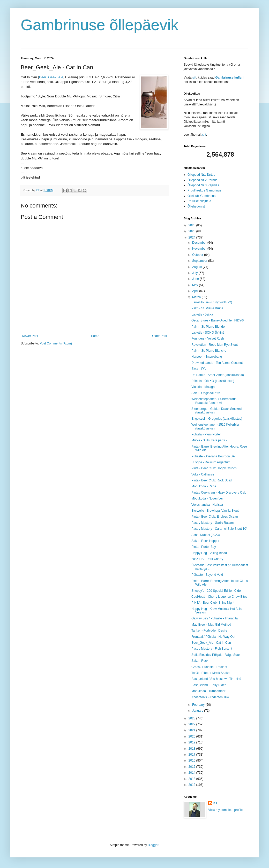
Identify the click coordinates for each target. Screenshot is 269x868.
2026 (192, 225)
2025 (192, 231)
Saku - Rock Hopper (205, 541)
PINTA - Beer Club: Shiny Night (213, 603)
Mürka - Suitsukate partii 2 (209, 440)
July (195, 273)
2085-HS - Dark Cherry (207, 559)
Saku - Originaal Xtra (206, 393)
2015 (192, 767)
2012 (192, 785)
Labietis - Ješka (202, 314)
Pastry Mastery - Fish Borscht (212, 649)
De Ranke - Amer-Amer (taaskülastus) (218, 375)
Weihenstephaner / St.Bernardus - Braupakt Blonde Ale (215, 401)
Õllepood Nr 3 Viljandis (203, 185)
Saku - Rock (200, 661)
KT (215, 803)
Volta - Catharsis (203, 474)
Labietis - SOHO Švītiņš (208, 333)
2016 (192, 761)
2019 (192, 742)
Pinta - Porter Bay (204, 547)
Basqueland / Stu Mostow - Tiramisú (216, 679)
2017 (192, 755)
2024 (192, 237)
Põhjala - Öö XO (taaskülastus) (213, 381)
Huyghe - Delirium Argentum (211, 462)
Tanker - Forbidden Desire (209, 631)
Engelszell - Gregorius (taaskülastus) (217, 419)
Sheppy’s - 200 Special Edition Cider (217, 591)
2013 (192, 779)
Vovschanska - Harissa (207, 505)
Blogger (153, 845)
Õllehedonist (196, 206)
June (196, 279)
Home (95, 336)
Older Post (159, 336)
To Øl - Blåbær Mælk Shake (210, 673)
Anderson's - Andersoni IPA (210, 697)
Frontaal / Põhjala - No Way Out (213, 637)
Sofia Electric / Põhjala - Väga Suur (216, 655)
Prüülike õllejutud (199, 201)
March (197, 297)
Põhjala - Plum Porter (206, 434)
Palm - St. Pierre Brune (207, 308)
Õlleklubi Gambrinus (201, 196)
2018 (192, 749)
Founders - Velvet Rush (208, 339)
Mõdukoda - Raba (204, 486)
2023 (192, 718)
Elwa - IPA (199, 369)
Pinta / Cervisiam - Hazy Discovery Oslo (219, 493)
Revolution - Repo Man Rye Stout (215, 345)
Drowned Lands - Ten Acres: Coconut (217, 363)
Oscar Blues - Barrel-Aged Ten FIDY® (218, 320)
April (196, 291)
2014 (192, 773)
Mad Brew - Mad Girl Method (211, 625)
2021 (192, 730)
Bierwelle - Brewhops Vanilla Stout (215, 511)
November (200, 249)
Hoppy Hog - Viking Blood (209, 553)
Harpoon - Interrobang (207, 357)
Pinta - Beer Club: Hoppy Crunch (214, 468)
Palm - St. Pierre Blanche (209, 351)
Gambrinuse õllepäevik (100, 25)
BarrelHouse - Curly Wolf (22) (212, 302)
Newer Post (30, 336)
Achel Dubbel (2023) (206, 535)
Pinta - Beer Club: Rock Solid (211, 480)
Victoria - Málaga (203, 387)
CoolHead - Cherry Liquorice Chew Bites (219, 597)
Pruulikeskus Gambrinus (204, 190)
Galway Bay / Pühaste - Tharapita (215, 618)
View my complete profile (225, 810)
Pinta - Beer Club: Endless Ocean (215, 517)
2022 (192, 724)
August (197, 267)
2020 (192, 736)
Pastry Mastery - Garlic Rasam (212, 523)
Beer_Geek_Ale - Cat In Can (211, 643)
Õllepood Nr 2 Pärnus (202, 180)
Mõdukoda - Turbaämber (208, 691)
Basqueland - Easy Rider (209, 685)
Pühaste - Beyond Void (207, 575)
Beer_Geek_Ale (51, 77)
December (200, 243)
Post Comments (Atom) (56, 343)
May (196, 285)
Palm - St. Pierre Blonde (208, 327)
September (200, 261)
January (198, 711)
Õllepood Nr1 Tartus (201, 175)
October (198, 255)
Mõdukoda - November (207, 498)
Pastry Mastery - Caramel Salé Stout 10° (219, 529)
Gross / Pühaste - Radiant (209, 667)
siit (194, 78)
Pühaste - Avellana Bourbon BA (213, 456)
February (199, 705)
